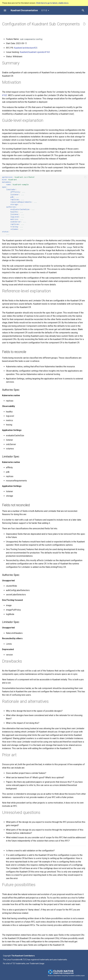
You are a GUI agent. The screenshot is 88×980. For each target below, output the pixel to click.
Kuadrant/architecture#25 (26, 48)
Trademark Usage (37, 963)
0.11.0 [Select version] (44, 10)
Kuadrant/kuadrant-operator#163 (35, 52)
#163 (5, 95)
